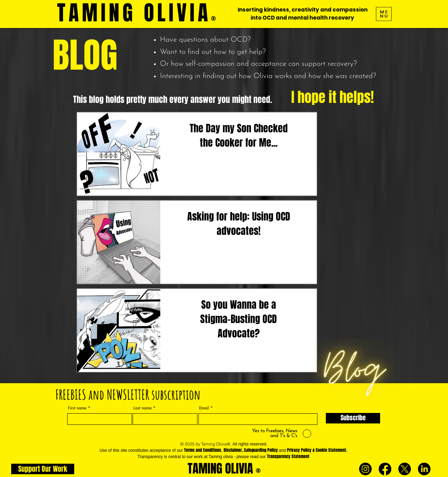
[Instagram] (365, 469)
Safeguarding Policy (261, 450)
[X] (405, 469)
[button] (384, 14)
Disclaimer (233, 450)
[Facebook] (385, 469)
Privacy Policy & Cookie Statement (317, 450)
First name (77, 408)
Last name (142, 408)
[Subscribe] (353, 418)
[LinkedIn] (424, 469)
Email (204, 408)
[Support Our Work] (43, 469)
